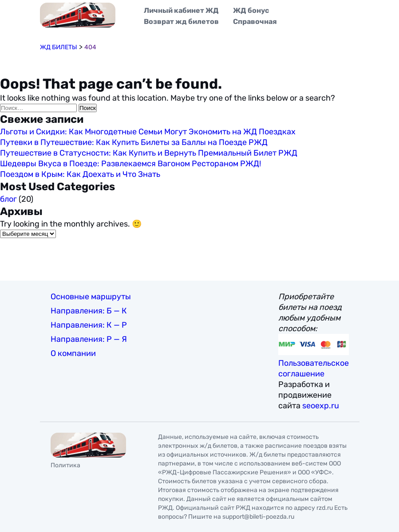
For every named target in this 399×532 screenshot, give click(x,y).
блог (8, 199)
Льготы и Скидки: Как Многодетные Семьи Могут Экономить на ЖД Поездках (148, 132)
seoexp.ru (321, 406)
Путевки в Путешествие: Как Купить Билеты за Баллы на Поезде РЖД (134, 142)
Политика (65, 465)
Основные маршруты (91, 297)
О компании (73, 353)
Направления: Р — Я (89, 339)
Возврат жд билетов (181, 22)
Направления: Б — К (89, 311)
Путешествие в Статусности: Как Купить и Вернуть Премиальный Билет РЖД (149, 153)
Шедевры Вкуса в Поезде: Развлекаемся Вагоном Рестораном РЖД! (130, 164)
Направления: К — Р (89, 325)
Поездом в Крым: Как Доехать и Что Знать (80, 174)
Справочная (255, 22)
